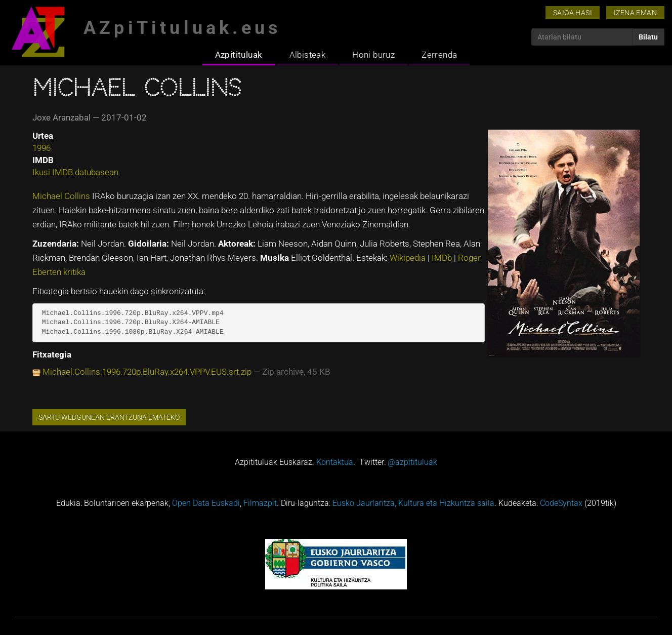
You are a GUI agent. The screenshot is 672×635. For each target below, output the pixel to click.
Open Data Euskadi (206, 503)
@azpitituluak (412, 462)
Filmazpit (260, 503)
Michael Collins (62, 196)
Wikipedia (409, 258)
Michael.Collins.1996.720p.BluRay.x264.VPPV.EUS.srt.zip (147, 372)
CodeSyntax (561, 503)
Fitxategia (52, 354)
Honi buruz (373, 55)
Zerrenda (439, 55)
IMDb (443, 258)
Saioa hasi (573, 13)
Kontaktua (335, 462)
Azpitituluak (239, 55)
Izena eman (635, 13)
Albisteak (308, 55)
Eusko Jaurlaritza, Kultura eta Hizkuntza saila (413, 503)
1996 (41, 148)
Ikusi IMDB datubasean (75, 172)
